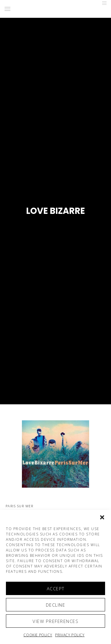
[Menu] (103, 3)
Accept (56, 589)
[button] (102, 517)
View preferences (55, 621)
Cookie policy (38, 635)
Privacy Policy (70, 635)
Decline (56, 605)
